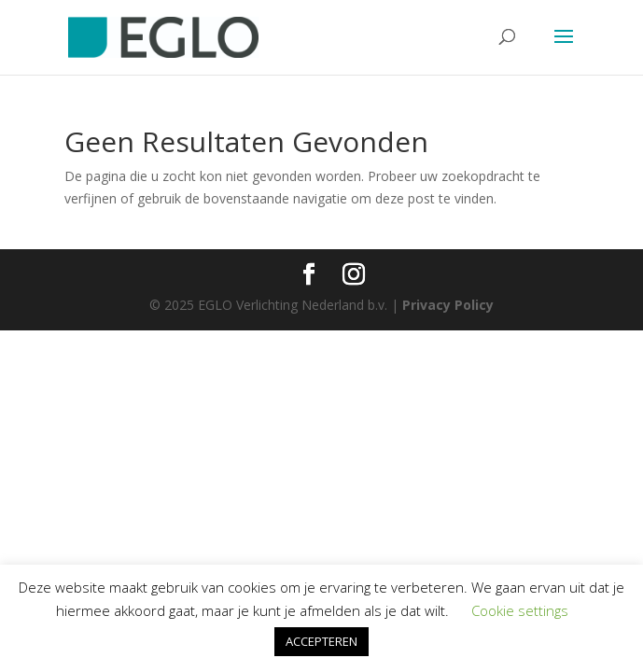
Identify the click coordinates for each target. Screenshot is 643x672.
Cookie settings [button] (520, 610)
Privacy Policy (448, 305)
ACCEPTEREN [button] (321, 641)
